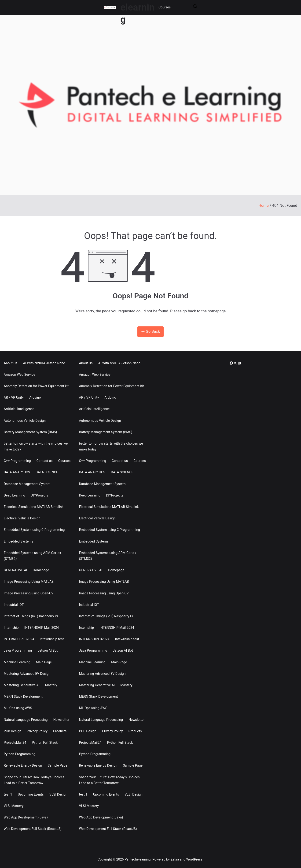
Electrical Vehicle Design (22, 518)
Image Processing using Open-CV (29, 593)
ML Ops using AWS (18, 708)
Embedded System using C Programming (34, 530)
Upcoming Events (31, 794)
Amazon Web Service (19, 375)
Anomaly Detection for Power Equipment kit (36, 386)
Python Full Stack (45, 743)
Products (60, 731)
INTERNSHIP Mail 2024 (42, 628)
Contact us (45, 461)
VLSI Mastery (14, 806)
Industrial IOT (14, 605)
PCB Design (13, 731)
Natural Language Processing (26, 720)
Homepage (41, 570)
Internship (11, 628)
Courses (165, 7)
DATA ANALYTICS (17, 472)
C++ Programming (17, 461)
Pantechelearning (138, 859)
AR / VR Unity (14, 397)
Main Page (44, 662)
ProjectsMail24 (15, 743)
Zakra (175, 859)
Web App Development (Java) (26, 817)
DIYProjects (40, 495)
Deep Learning (15, 495)
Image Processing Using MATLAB (29, 582)
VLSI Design (58, 794)
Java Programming (18, 650)
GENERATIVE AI (15, 570)
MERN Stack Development (23, 697)
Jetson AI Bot (48, 650)
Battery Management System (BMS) (30, 432)
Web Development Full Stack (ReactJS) (33, 829)
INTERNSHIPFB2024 (19, 639)
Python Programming (20, 754)
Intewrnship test (52, 639)
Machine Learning (17, 662)
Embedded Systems (18, 541)
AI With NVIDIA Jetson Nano (44, 363)
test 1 (8, 794)
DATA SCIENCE (47, 472)
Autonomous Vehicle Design (25, 421)
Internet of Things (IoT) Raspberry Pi (31, 616)
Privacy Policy (37, 731)
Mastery (51, 685)
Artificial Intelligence (19, 409)
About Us (11, 363)
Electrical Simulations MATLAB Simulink (34, 507)
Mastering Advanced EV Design (27, 674)
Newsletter (61, 720)
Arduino (35, 397)
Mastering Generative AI (22, 685)
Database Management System (27, 484)
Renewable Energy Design (23, 765)
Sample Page (58, 765)
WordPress (194, 859)
